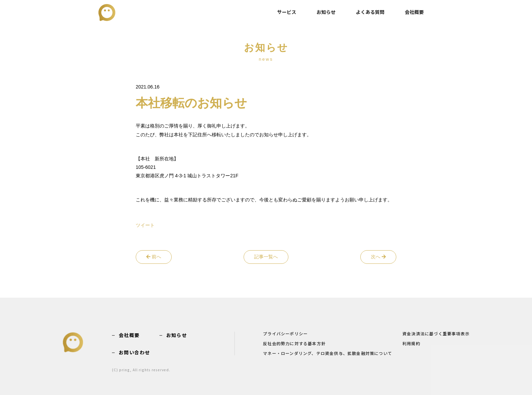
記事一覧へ (266, 257)
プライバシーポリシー (285, 334)
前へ (154, 257)
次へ (378, 257)
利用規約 (411, 344)
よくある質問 (370, 12)
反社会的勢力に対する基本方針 (294, 344)
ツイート (145, 225)
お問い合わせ (134, 352)
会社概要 (414, 12)
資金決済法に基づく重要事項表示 (436, 334)
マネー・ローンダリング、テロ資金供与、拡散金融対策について (328, 354)
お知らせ (326, 12)
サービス (287, 12)
